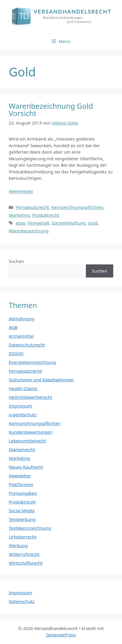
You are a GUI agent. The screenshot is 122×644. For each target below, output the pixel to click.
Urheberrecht (23, 537)
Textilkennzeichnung (30, 528)
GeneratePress (61, 635)
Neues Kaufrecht (26, 467)
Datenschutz (22, 601)
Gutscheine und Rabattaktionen (41, 380)
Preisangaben (23, 493)
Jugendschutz (23, 414)
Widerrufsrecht (24, 554)
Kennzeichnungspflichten (77, 207)
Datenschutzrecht (27, 345)
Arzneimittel (21, 336)
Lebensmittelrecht (27, 441)
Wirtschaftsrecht (26, 563)
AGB (13, 327)
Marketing (19, 215)
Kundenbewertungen (31, 432)
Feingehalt (39, 223)
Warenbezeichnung (29, 231)
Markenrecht (22, 449)
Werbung (18, 545)
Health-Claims (23, 388)
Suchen (16, 261)
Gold (93, 223)
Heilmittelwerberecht (31, 397)
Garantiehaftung (69, 223)
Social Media (22, 510)
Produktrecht (46, 215)
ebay (21, 223)
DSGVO (16, 353)
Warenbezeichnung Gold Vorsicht (51, 110)
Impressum (20, 406)
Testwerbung (22, 519)
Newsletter (20, 476)
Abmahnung (22, 319)
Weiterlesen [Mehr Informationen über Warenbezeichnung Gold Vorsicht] (21, 191)
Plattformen (21, 484)
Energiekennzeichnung (32, 362)
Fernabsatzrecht (32, 207)
